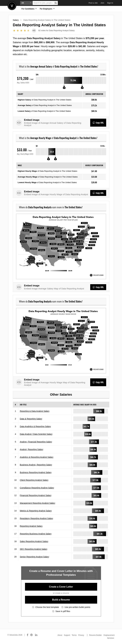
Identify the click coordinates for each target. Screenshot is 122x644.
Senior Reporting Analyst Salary (34, 559)
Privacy (81, 635)
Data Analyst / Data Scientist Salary (36, 436)
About (60, 635)
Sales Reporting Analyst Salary (34, 543)
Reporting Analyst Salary (31, 528)
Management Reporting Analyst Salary (37, 505)
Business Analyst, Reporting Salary (36, 467)
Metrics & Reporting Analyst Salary (36, 513)
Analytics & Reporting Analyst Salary (37, 459)
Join (102, 3)
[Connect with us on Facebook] (28, 635)
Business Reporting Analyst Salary (36, 474)
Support (67, 635)
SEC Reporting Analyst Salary (34, 551)
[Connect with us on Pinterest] (32, 635)
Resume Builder (95, 635)
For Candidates (29, 9)
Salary (16, 20)
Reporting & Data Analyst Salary (35, 413)
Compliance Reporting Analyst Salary (37, 490)
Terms (74, 635)
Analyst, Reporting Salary (31, 451)
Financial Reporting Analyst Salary (36, 497)
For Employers (47, 9)
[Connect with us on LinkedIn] (36, 635)
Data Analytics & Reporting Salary (35, 428)
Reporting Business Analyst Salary (36, 536)
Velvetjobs (12, 6)
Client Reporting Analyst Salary (34, 482)
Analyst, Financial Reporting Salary (36, 444)
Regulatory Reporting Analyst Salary (36, 520)
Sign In (110, 3)
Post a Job (93, 3)
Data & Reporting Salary (31, 421)
